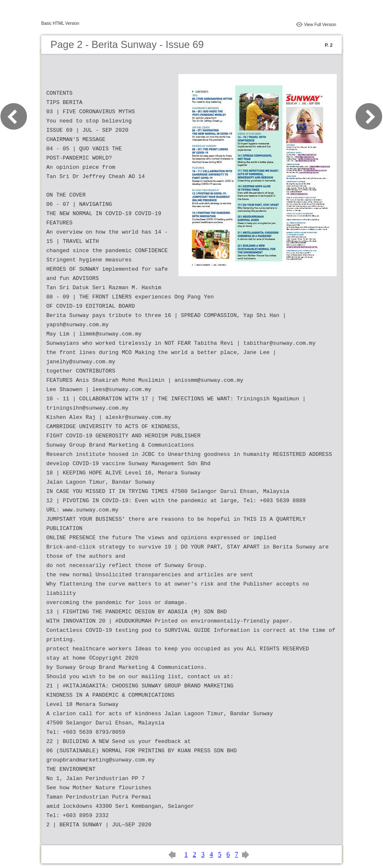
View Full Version (320, 25)
